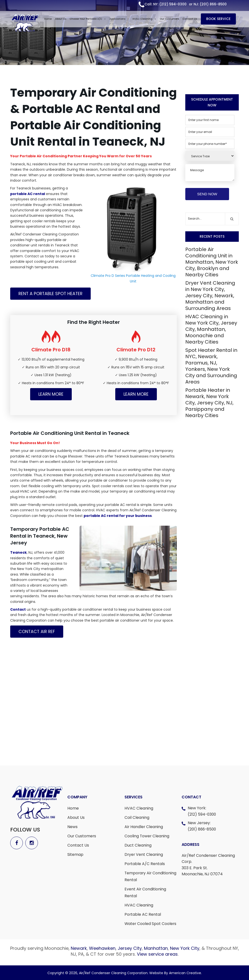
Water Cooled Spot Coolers (151, 924)
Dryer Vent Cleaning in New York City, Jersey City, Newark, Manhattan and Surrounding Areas (210, 296)
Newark (79, 948)
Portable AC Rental (143, 914)
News (72, 827)
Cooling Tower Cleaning (147, 836)
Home (48, 19)
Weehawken (102, 948)
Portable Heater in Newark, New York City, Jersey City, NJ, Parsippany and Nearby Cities (209, 403)
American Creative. (185, 973)
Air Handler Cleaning (144, 827)
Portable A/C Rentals (145, 864)
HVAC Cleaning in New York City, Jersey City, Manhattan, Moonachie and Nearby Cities (211, 329)
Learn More (51, 394)
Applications (120, 19)
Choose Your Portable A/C (88, 19)
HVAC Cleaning (145, 19)
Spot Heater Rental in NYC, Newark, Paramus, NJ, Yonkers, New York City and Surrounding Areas (211, 366)
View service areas (157, 954)
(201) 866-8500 (203, 829)
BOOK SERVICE (220, 19)
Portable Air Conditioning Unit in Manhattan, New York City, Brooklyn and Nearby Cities (212, 262)
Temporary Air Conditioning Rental (151, 876)
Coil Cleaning (137, 817)
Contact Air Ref (37, 631)
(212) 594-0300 (202, 814)
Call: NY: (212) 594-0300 (165, 5)
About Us (61, 19)
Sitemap (75, 854)
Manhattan (156, 948)
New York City (185, 948)
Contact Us (190, 19)
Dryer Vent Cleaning (144, 854)
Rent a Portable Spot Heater (51, 294)
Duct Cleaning (138, 845)
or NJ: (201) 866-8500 (208, 5)
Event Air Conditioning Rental (145, 892)
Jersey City (130, 948)
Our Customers (170, 19)
